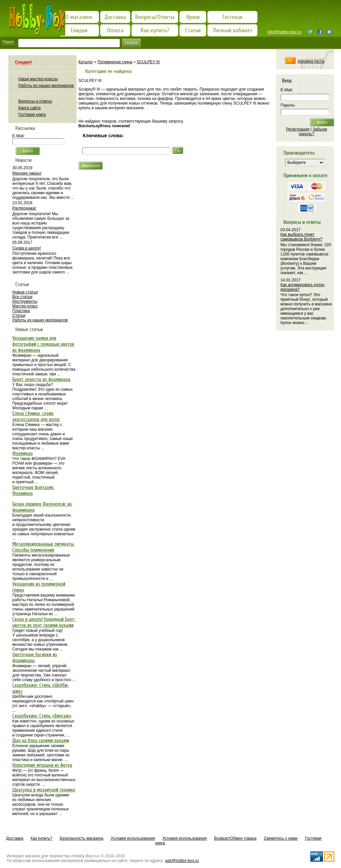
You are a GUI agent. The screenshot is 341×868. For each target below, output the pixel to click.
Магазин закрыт (27, 173)
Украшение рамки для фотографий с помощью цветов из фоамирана (43, 344)
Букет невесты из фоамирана (41, 379)
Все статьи (22, 297)
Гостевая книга (32, 115)
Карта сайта (29, 108)
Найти (131, 43)
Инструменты (25, 301)
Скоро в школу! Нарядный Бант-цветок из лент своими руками (44, 622)
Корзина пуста (311, 61)
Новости (23, 160)
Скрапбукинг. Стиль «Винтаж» (42, 716)
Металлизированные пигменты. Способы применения (43, 547)
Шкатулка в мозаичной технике (44, 790)
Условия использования (133, 838)
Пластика (21, 311)
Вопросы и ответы (35, 101)
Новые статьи (25, 292)
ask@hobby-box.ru (182, 861)
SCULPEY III (148, 62)
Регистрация (298, 129)
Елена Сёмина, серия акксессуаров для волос (36, 416)
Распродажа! (24, 208)
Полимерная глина (115, 62)
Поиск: (8, 42)
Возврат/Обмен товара (235, 838)
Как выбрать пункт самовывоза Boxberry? (301, 237)
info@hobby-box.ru (284, 32)
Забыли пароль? (313, 132)
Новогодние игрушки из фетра (42, 765)
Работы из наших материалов (46, 86)
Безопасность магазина (81, 838)
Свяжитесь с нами (281, 838)
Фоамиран (22, 453)
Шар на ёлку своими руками (41, 740)
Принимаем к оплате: (306, 176)
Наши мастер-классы (38, 79)
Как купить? (41, 838)
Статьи (19, 315)
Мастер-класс (25, 306)
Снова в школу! (27, 248)
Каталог (86, 62)
